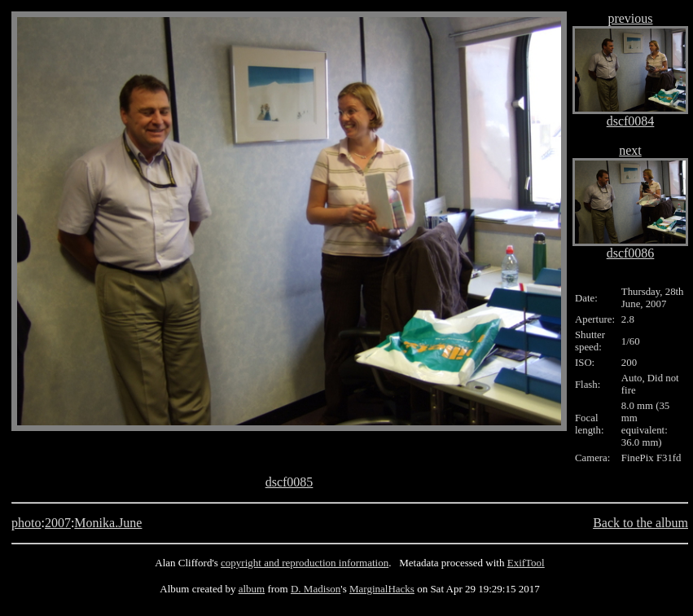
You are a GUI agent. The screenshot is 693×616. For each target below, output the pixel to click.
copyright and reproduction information (305, 563)
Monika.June (108, 523)
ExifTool (526, 563)
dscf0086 (631, 253)
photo (26, 523)
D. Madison (316, 589)
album (252, 589)
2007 (58, 523)
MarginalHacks (382, 589)
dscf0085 (289, 482)
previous (630, 18)
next (630, 150)
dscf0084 (631, 121)
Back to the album (640, 523)
